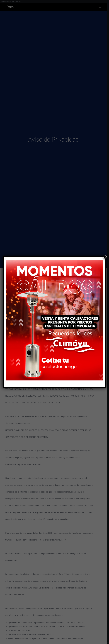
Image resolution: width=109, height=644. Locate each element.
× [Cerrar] (105, 257)
